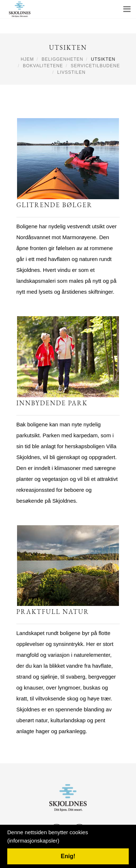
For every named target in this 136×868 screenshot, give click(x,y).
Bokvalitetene (43, 66)
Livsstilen (71, 72)
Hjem (27, 59)
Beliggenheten (63, 59)
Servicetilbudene (95, 66)
